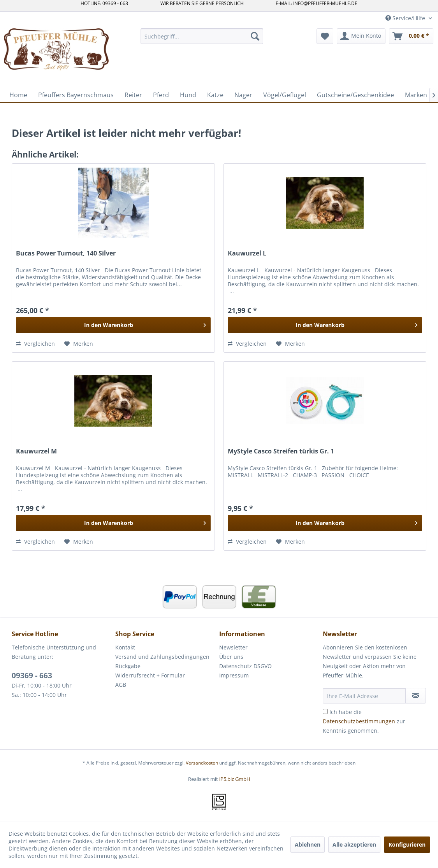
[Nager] (243, 95)
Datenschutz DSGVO (245, 666)
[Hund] (188, 95)
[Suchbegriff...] (202, 36)
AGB (121, 685)
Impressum (234, 675)
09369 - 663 (32, 675)
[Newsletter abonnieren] (416, 696)
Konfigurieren (407, 844)
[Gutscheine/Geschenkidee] (355, 95)
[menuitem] (202, 36)
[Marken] (416, 95)
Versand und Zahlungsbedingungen (162, 657)
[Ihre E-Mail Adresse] (364, 696)
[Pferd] (161, 95)
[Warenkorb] (411, 36)
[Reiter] (133, 95)
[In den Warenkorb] (113, 325)
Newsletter (233, 647)
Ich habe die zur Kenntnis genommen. (364, 721)
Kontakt (125, 647)
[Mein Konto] (361, 36)
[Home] (18, 95)
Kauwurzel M (36, 451)
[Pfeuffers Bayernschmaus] (76, 95)
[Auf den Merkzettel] (79, 344)
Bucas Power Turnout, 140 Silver (66, 253)
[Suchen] (255, 36)
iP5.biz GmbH (235, 779)
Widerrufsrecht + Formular (150, 675)
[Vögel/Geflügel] (285, 95)
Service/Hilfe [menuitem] (406, 18)
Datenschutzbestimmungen (359, 721)
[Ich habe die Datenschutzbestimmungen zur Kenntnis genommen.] (325, 711)
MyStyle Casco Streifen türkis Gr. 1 (281, 451)
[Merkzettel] (325, 36)
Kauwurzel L (247, 253)
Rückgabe (128, 666)
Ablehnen (308, 844)
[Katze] (215, 95)
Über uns (231, 657)
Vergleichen (35, 344)
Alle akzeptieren (354, 844)
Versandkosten (202, 763)
